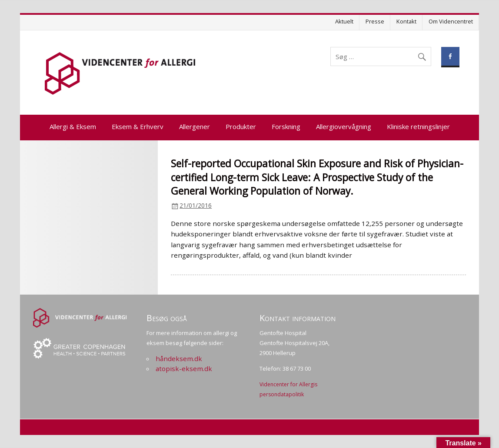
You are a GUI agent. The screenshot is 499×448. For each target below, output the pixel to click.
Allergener (195, 126)
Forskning (286, 126)
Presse (375, 21)
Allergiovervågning (344, 126)
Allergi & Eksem (73, 126)
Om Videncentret (451, 21)
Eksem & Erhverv (138, 126)
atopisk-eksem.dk (184, 368)
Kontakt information (298, 318)
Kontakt (406, 21)
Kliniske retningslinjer (418, 126)
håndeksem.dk (179, 358)
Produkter (241, 126)
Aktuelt (344, 21)
